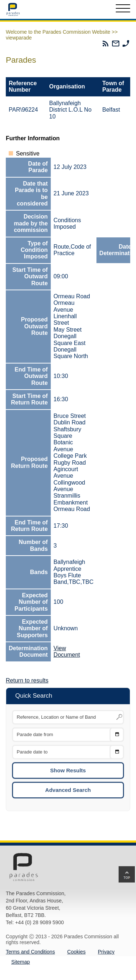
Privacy (106, 952)
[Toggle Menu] (123, 9)
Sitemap (20, 962)
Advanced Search (68, 790)
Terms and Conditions (30, 952)
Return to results (27, 680)
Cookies (76, 952)
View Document (67, 651)
